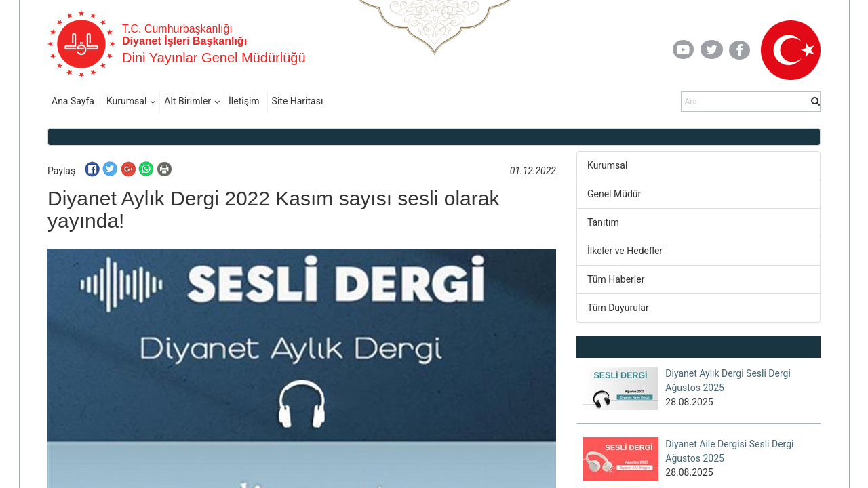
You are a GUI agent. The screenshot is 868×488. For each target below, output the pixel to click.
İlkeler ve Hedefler (625, 251)
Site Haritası (298, 101)
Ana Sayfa (73, 101)
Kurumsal (126, 101)
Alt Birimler (188, 101)
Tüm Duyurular (618, 308)
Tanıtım (603, 222)
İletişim (244, 101)
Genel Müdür (614, 194)
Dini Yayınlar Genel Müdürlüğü (214, 58)
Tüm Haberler (616, 279)
